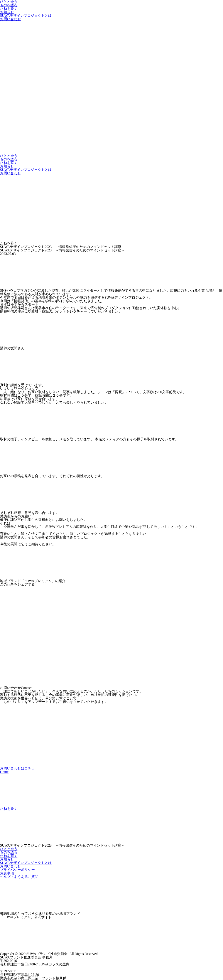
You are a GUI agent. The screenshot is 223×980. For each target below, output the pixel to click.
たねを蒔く (9, 9)
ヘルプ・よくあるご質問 (19, 877)
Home (4, 772)
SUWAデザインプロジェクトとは (26, 16)
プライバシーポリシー (17, 870)
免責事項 (7, 873)
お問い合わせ (10, 19)
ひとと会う (9, 156)
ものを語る (9, 5)
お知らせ (7, 12)
